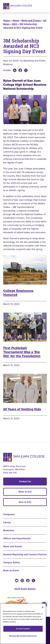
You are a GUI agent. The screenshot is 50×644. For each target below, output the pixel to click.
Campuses (9, 514)
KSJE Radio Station (25, 589)
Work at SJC (25, 492)
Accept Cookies (23, 629)
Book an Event (11, 570)
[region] (23, 624)
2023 (14, 24)
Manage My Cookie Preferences (23, 636)
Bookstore (9, 530)
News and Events (31, 20)
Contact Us (25, 481)
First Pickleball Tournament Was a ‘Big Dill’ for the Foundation (22, 352)
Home (7, 20)
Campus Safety (11, 562)
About (16, 20)
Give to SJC (25, 502)
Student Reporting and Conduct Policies (25, 554)
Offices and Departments (17, 538)
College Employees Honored (18, 293)
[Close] (43, 607)
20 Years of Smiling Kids (22, 409)
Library (7, 522)
